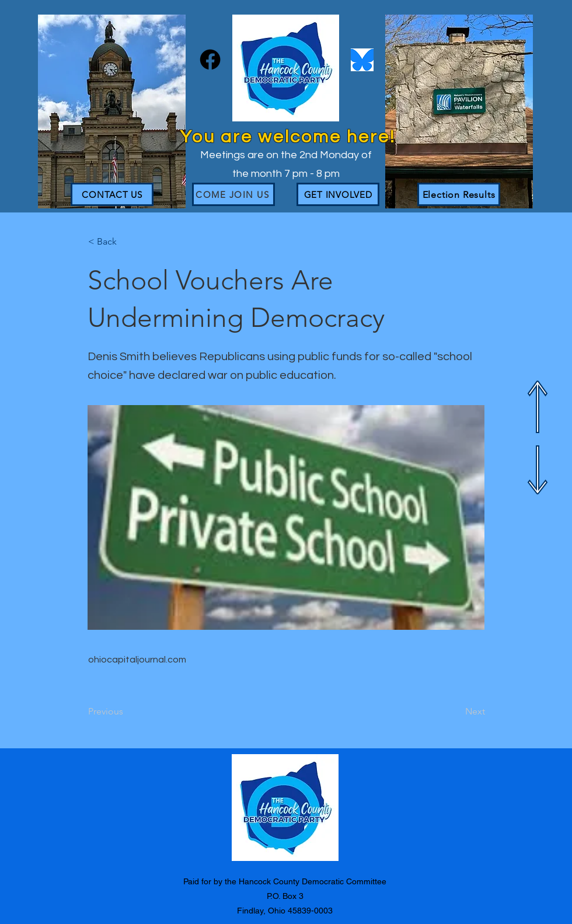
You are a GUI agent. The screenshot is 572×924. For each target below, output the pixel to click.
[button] (127, 242)
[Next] (456, 712)
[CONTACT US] (112, 194)
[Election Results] (459, 194)
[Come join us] (233, 194)
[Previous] (127, 712)
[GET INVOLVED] (338, 194)
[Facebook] (210, 60)
